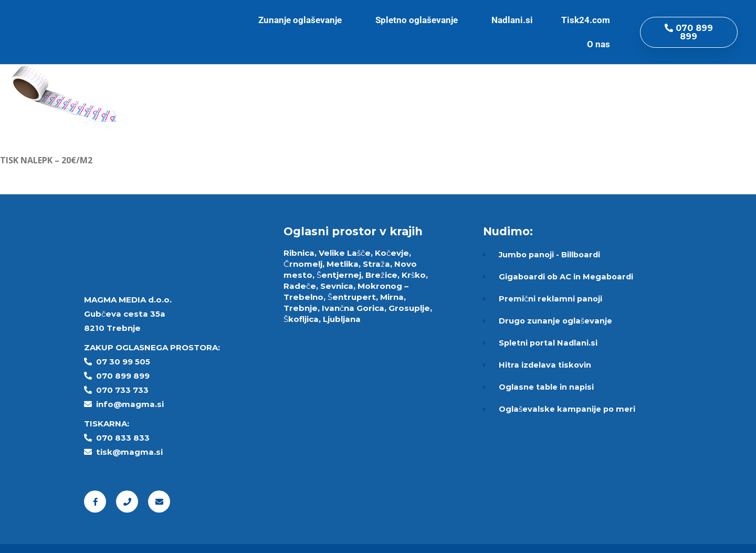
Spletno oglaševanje (419, 20)
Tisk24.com (588, 20)
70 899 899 (126, 376)
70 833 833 (126, 438)
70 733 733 (125, 390)
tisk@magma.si (129, 452)
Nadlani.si (512, 20)
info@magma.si (130, 404)
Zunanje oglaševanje (303, 20)
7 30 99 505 (126, 362)
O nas (601, 44)
